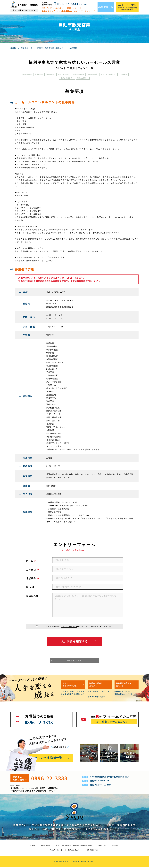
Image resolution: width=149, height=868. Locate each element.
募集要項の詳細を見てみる (126, 685)
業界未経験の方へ (50, 11)
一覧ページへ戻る (74, 661)
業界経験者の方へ (69, 11)
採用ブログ (47, 8)
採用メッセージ (74, 8)
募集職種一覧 (45, 847)
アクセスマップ (88, 11)
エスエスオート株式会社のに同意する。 (76, 627)
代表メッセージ (58, 851)
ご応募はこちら (61, 748)
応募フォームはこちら (115, 723)
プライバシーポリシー (69, 627)
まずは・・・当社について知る (72, 685)
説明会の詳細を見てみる (98, 685)
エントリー (78, 847)
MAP (127, 778)
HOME (31, 847)
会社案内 (59, 8)
